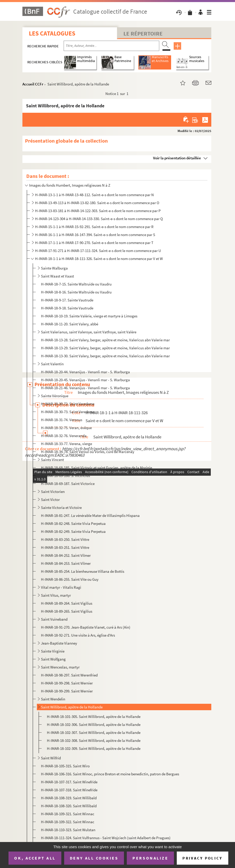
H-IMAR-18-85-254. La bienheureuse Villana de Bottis (83, 571)
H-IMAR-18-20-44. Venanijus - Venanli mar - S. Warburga (85, 372)
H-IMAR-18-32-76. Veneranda (64, 436)
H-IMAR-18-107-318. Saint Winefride (69, 790)
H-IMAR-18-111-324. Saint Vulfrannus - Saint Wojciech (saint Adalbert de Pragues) (106, 838)
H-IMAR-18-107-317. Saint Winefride (69, 782)
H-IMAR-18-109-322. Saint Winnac (68, 822)
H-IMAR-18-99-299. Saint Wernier (67, 691)
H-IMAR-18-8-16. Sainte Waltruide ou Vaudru (76, 292)
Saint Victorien (53, 492)
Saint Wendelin (53, 699)
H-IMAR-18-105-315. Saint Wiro (65, 766)
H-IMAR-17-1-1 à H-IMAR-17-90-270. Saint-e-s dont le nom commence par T (94, 243)
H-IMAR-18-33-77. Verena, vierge (66, 444)
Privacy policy (202, 858)
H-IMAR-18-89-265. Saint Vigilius (67, 611)
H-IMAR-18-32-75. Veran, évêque (66, 428)
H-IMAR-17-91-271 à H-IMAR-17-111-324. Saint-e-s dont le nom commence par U (98, 251)
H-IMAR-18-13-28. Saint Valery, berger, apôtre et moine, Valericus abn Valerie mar (105, 340)
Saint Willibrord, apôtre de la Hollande (72, 707)
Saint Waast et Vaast (57, 276)
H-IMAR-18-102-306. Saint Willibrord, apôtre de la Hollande (94, 724)
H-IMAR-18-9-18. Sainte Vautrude (67, 308)
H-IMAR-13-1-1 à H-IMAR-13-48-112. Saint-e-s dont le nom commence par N (94, 195)
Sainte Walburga (54, 268)
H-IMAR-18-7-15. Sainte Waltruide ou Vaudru (76, 284)
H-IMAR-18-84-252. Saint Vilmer (66, 555)
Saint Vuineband (54, 619)
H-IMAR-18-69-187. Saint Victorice (68, 484)
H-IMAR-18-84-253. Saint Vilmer (66, 563)
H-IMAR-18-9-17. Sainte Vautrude (67, 300)
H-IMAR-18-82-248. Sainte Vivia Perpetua (73, 523)
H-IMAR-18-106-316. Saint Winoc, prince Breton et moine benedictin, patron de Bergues (110, 774)
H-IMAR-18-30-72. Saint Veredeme (68, 404)
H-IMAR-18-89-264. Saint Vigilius (67, 603)
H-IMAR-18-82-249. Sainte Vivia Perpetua (73, 531)
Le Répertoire (143, 33)
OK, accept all (35, 858)
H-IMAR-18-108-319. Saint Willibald (69, 798)
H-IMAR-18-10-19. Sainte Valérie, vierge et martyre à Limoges (89, 316)
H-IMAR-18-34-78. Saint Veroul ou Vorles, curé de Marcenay (88, 452)
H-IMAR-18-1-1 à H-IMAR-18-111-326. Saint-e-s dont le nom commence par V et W (99, 259)
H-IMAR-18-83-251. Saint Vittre (65, 547)
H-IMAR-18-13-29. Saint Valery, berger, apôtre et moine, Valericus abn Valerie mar (105, 348)
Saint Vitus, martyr (56, 595)
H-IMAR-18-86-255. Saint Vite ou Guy (70, 579)
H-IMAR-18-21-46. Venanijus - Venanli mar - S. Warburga (85, 388)
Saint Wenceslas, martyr (60, 667)
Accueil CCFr (33, 84)
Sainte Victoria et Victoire (61, 507)
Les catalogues (52, 33)
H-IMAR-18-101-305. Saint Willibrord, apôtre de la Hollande (94, 717)
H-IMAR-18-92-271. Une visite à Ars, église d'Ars (78, 635)
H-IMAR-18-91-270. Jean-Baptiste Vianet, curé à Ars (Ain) (86, 627)
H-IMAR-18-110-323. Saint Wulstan (68, 830)
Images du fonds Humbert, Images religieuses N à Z (70, 185)
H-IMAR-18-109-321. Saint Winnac (68, 814)
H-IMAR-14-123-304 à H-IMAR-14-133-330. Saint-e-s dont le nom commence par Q (99, 219)
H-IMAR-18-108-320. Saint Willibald (69, 806)
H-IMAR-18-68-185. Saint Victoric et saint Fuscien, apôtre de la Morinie (96, 468)
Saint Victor (50, 500)
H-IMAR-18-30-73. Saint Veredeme (68, 412)
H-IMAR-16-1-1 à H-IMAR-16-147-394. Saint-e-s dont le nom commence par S (95, 235)
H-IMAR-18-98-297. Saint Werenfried (69, 675)
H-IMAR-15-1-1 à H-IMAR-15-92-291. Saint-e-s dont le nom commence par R (94, 227)
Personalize (150, 858)
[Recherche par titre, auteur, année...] (111, 46)
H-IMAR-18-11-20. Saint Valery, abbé (70, 324)
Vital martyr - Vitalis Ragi (61, 587)
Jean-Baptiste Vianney (59, 643)
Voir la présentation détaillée (177, 158)
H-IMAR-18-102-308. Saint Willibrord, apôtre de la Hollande (94, 740)
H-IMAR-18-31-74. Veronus (62, 420)
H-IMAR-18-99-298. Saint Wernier (67, 683)
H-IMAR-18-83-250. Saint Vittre (65, 539)
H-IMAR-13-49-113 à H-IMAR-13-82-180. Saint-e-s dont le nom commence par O (97, 203)
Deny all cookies (94, 858)
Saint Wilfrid (51, 758)
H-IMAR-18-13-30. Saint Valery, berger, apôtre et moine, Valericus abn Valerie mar (105, 356)
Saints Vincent (52, 460)
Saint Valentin (52, 364)
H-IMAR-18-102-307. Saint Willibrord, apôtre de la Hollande (94, 732)
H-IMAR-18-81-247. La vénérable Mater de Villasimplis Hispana (90, 515)
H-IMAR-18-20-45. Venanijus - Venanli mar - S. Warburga (85, 380)
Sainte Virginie (53, 651)
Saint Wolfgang (53, 659)
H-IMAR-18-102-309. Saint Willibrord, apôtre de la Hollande (94, 748)
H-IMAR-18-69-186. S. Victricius (65, 476)
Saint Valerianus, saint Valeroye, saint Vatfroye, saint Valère (89, 332)
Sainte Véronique (55, 396)
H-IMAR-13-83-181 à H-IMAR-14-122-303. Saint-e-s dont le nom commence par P (98, 211)
